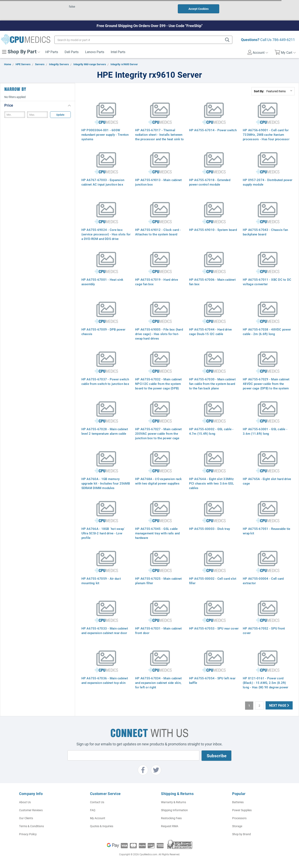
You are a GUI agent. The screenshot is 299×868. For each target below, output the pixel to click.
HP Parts (52, 52)
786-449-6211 (284, 40)
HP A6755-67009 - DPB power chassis (103, 332)
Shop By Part (21, 51)
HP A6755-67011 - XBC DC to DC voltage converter (267, 282)
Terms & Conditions (31, 826)
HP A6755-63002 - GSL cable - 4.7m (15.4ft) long (211, 431)
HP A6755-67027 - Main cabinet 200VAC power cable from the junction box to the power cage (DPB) (158, 436)
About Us (25, 802)
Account (258, 52)
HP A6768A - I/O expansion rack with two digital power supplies (159, 481)
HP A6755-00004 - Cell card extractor (263, 581)
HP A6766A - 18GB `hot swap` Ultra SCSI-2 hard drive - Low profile (103, 533)
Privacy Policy (28, 834)
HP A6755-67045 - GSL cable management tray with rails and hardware (157, 533)
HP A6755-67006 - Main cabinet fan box (212, 282)
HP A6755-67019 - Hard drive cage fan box (157, 282)
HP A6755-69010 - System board (213, 230)
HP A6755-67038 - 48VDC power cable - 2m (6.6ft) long (267, 332)
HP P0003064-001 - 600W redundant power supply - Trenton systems (105, 135)
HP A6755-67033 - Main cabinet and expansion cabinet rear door (105, 631)
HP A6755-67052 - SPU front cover (264, 631)
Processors (239, 818)
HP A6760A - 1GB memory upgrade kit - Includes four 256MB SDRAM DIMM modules (106, 483)
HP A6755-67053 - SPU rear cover (214, 628)
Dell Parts (72, 52)
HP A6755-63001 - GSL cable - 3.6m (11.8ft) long (265, 431)
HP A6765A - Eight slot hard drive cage (267, 481)
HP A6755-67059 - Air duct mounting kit (101, 581)
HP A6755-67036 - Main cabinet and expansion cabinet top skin (105, 680)
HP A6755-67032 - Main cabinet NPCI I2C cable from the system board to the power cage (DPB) (158, 384)
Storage (237, 826)
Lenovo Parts (95, 52)
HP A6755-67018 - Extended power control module (210, 182)
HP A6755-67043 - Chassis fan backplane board (265, 232)
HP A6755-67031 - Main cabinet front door (158, 631)
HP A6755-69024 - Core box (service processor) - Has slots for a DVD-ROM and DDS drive (106, 234)
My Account (98, 818)
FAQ (93, 810)
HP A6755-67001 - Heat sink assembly (102, 282)
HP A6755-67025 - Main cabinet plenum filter (158, 581)
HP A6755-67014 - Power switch (213, 130)
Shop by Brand (241, 834)
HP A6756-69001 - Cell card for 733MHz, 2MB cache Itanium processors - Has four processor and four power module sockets (266, 137)
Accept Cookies (199, 9)
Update (60, 115)
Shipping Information (174, 810)
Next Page (279, 705)
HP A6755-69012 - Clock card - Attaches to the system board (158, 232)
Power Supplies (242, 810)
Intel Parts (118, 52)
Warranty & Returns (173, 802)
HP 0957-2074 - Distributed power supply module (268, 182)
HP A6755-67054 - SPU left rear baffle (212, 680)
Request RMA (170, 826)
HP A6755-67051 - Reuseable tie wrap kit (267, 531)
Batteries (238, 802)
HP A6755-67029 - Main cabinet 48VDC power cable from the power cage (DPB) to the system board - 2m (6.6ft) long (266, 386)
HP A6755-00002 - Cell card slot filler (213, 581)
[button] (38, 105)
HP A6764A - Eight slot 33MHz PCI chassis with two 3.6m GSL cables (212, 483)
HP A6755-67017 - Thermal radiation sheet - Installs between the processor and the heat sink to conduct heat (160, 137)
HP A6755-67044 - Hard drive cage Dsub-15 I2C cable (211, 332)
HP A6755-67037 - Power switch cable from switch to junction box (105, 381)
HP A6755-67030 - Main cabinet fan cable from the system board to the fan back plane (212, 384)
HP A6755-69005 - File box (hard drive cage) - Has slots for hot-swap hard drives (159, 334)
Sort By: (259, 91)
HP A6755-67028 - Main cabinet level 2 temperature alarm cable (105, 431)
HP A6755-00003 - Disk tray (210, 529)
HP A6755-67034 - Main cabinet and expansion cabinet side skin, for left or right (158, 683)
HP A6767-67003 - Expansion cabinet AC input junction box (103, 182)
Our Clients (26, 818)
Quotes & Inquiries (102, 826)
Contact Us (97, 802)
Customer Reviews (31, 810)
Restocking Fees (171, 818)
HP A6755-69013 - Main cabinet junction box (158, 182)
